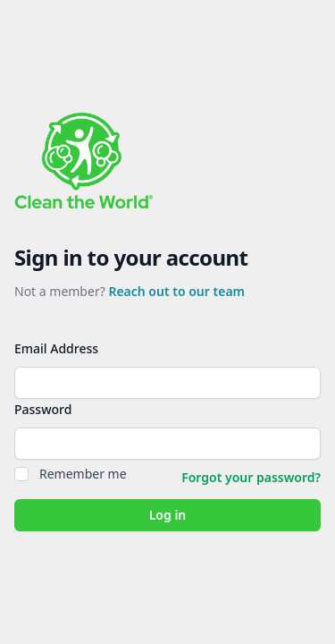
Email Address (56, 348)
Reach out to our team (176, 291)
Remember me (83, 474)
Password (43, 409)
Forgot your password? (251, 477)
